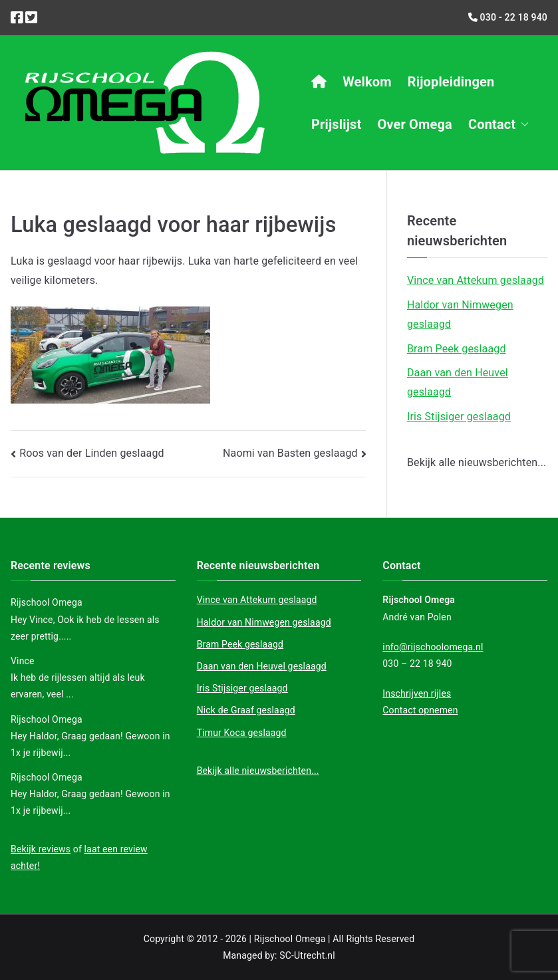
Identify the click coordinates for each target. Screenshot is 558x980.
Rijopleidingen (451, 82)
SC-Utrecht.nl (307, 955)
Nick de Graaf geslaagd (246, 710)
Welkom (367, 82)
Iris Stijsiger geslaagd (459, 417)
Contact (498, 124)
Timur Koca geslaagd (242, 733)
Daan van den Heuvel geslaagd (458, 382)
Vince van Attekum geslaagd (476, 280)
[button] (522, 124)
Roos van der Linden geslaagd (92, 453)
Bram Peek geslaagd (457, 349)
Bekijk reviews (41, 849)
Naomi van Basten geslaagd (290, 453)
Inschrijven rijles (417, 693)
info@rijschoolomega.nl (433, 647)
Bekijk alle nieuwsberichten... (477, 462)
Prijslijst (336, 124)
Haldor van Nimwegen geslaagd (460, 314)
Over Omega (415, 124)
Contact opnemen (420, 710)
